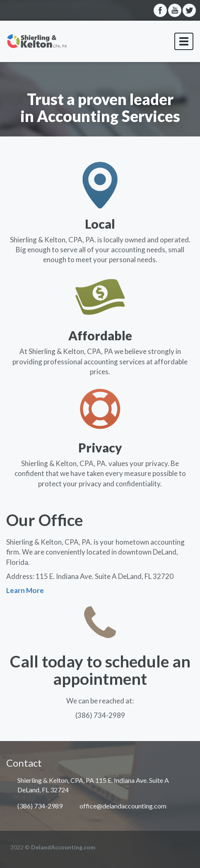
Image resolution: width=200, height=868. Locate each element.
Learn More (25, 590)
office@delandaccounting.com (123, 806)
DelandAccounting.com (63, 847)
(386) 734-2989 (40, 806)
